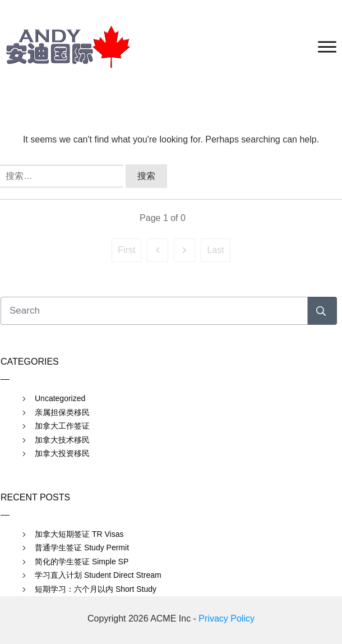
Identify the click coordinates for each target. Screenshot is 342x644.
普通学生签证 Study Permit (82, 548)
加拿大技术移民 (62, 440)
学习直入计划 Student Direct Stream (98, 575)
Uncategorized (60, 398)
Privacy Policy (227, 618)
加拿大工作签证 (62, 426)
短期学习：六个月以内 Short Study (96, 589)
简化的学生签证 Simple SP (82, 562)
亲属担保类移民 (62, 412)
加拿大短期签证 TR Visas (79, 534)
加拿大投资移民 (62, 453)
